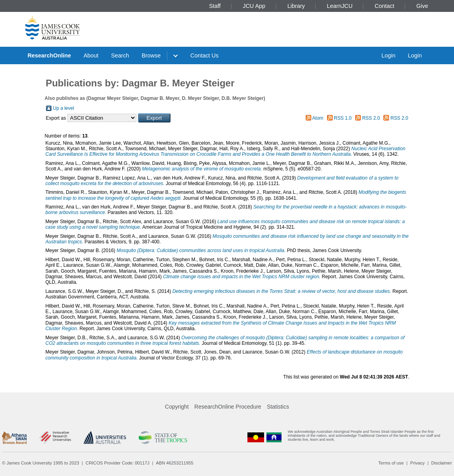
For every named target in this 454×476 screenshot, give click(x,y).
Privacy (417, 463)
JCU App (254, 6)
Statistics (278, 407)
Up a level (64, 108)
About (91, 55)
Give (422, 6)
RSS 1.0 (343, 118)
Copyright (177, 407)
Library (296, 6)
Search (120, 55)
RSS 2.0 (371, 118)
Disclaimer (442, 463)
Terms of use (391, 463)
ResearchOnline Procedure (228, 407)
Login (388, 55)
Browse (151, 55)
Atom (318, 118)
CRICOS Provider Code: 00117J (118, 463)
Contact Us (204, 55)
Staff (215, 6)
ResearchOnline (49, 55)
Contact (385, 6)
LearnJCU (340, 6)
